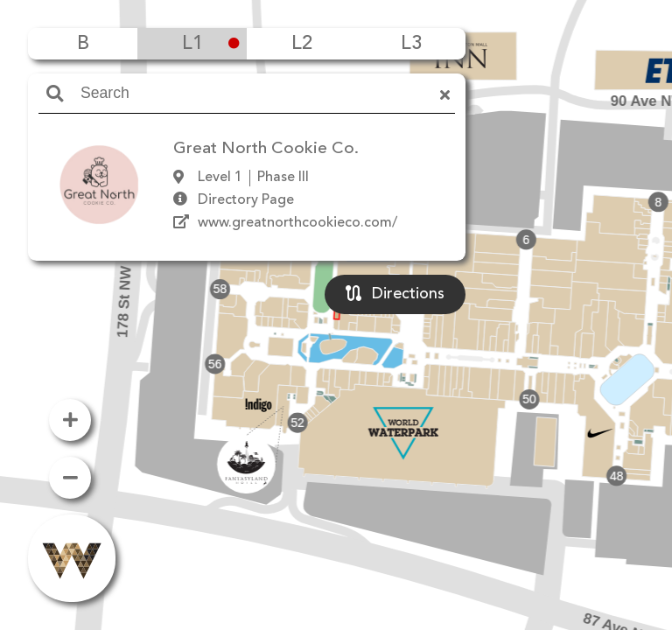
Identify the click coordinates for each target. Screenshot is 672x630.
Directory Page (246, 200)
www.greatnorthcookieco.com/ (297, 223)
